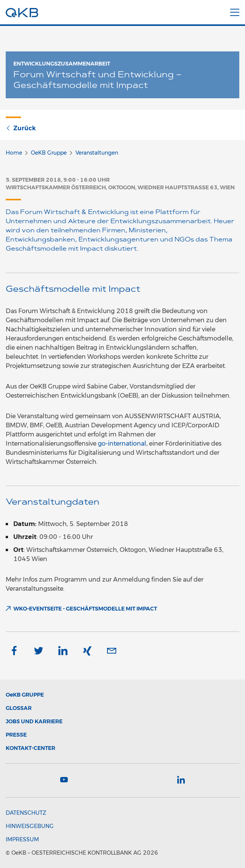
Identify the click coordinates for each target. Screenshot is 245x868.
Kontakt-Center (30, 748)
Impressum (22, 839)
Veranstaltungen (97, 153)
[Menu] (235, 11)
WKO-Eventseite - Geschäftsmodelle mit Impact (85, 609)
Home (14, 153)
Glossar (19, 708)
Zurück (21, 128)
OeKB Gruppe (49, 153)
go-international (122, 444)
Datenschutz (26, 813)
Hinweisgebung (30, 826)
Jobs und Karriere (34, 721)
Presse (16, 735)
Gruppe (25, 695)
